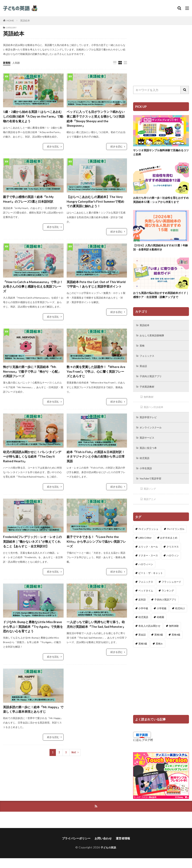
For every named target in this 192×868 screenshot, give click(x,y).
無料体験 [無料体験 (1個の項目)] (174, 635)
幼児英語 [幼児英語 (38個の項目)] (143, 626)
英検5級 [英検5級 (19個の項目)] (143, 653)
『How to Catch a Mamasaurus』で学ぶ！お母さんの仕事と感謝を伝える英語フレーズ (32, 289)
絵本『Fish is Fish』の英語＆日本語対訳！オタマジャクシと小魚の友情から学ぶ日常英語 (96, 461)
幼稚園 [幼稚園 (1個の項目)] (160, 626)
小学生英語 (147, 476)
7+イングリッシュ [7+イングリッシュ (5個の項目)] (148, 538)
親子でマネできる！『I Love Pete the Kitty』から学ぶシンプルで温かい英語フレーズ (97, 546)
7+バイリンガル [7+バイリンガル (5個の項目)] (176, 538)
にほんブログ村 (143, 749)
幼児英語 (146, 466)
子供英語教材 (149, 392)
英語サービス (149, 445)
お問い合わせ (103, 848)
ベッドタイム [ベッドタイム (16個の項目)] (146, 600)
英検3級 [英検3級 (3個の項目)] (159, 644)
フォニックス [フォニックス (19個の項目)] (146, 591)
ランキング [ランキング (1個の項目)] (168, 600)
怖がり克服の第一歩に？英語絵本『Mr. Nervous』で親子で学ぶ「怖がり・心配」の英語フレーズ (32, 375)
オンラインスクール (153, 434)
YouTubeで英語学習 (153, 487)
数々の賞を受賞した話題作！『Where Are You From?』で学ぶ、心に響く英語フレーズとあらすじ (96, 375)
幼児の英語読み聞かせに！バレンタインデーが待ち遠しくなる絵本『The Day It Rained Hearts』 (32, 461)
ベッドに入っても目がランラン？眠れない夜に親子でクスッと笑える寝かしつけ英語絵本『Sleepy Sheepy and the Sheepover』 (96, 119)
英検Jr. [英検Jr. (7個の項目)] (159, 653)
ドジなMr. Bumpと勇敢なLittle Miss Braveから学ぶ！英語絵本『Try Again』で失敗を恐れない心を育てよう (33, 632)
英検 (143, 349)
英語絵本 (25, 21)
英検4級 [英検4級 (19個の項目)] (176, 644)
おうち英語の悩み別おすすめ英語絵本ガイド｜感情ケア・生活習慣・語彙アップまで (160, 297)
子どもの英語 (108, 857)
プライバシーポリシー (76, 848)
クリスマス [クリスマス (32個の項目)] (173, 556)
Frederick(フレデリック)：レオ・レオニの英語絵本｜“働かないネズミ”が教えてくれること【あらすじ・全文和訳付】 (33, 546)
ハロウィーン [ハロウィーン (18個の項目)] (146, 574)
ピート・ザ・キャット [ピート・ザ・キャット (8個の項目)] (151, 582)
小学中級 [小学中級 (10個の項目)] (143, 618)
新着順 (7, 63)
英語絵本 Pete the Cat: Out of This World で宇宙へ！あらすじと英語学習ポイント (96, 289)
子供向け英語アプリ (153, 381)
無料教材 (150, 402)
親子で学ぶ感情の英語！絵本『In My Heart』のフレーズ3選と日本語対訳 (30, 201)
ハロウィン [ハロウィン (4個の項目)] (173, 565)
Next (74, 764)
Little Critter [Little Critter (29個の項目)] (145, 547)
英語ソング (151, 498)
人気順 (18, 63)
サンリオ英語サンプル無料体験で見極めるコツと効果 (160, 153)
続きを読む (53, 147)
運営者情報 (123, 848)
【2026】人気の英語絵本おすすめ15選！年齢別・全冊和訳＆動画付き (161, 249)
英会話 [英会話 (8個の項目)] (142, 644)
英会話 (144, 370)
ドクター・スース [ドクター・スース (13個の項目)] (148, 565)
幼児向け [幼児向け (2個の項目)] (180, 618)
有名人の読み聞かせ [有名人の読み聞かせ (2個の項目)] (149, 635)
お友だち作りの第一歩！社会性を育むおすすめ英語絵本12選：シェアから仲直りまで (160, 201)
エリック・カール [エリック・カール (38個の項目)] (148, 556)
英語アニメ (151, 508)
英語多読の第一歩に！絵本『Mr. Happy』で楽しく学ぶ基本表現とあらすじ (33, 718)
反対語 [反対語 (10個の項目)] (142, 609)
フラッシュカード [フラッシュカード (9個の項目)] (171, 591)
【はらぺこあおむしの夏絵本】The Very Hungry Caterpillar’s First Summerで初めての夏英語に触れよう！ (96, 203)
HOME (10, 21)
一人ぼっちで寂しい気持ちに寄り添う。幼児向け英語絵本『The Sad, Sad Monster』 (96, 632)
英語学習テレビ (150, 423)
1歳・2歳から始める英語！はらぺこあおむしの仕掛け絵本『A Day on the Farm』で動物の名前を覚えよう (33, 117)
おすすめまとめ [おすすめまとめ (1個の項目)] (169, 547)
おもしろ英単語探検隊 (154, 338)
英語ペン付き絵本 (156, 413)
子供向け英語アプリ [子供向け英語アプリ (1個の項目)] (165, 609)
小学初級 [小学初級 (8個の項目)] (162, 618)
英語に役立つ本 (150, 455)
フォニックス (149, 360)
